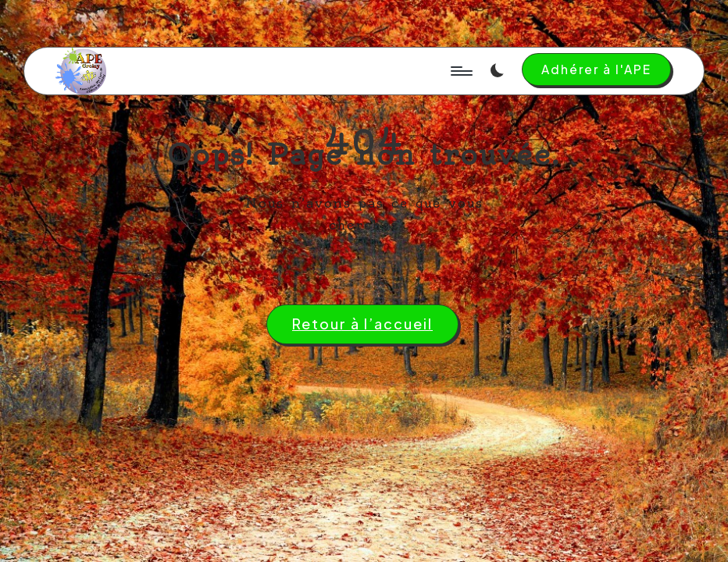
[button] (596, 69)
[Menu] (460, 71)
